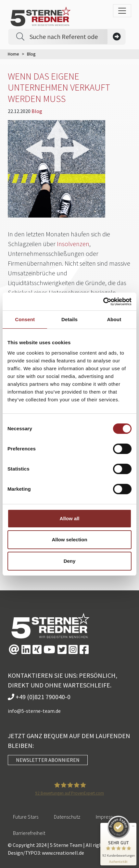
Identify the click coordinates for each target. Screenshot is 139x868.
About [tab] (114, 319)
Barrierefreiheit (29, 833)
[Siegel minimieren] (133, 826)
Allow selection (69, 540)
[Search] (69, 37)
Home (13, 54)
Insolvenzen (73, 244)
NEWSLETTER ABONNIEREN (48, 760)
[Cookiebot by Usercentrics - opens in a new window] (103, 302)
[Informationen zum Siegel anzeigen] (118, 862)
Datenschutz (67, 817)
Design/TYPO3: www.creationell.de (46, 853)
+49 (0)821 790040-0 (39, 697)
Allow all (70, 518)
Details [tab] (69, 319)
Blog (37, 111)
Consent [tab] (25, 319)
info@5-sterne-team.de (34, 711)
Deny (70, 561)
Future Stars (26, 817)
